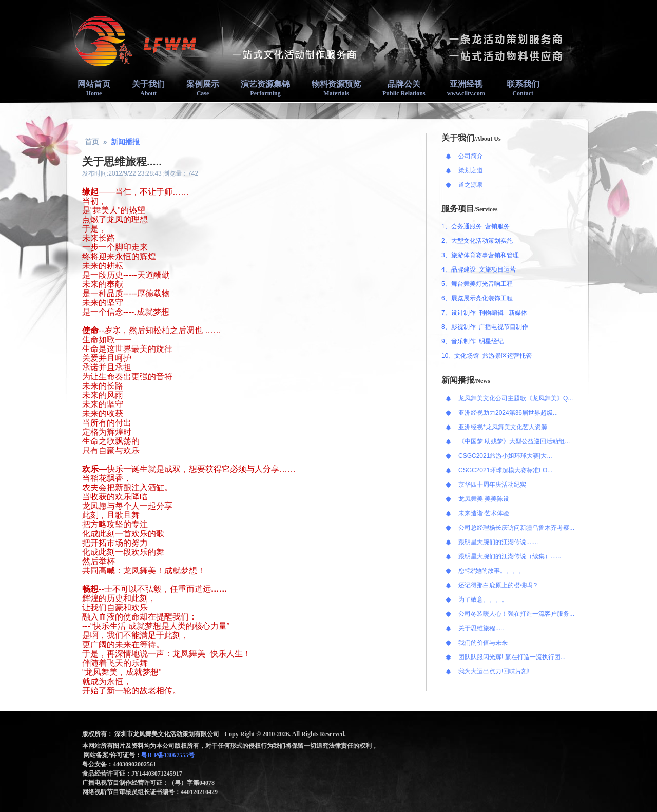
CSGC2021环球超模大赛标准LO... (505, 470)
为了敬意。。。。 (483, 600)
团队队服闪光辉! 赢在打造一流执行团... (512, 657)
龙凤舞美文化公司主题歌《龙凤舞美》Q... (516, 398)
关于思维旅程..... (481, 628)
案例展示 (203, 88)
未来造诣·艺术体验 (484, 513)
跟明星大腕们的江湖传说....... (498, 542)
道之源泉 (471, 185)
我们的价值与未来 (483, 643)
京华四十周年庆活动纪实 (492, 485)
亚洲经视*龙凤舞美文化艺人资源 (503, 427)
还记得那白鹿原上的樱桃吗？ (498, 585)
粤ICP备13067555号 (169, 755)
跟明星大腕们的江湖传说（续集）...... (510, 556)
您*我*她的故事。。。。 (491, 571)
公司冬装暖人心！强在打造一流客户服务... (516, 614)
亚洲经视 (466, 88)
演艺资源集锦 (265, 88)
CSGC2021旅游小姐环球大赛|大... (505, 456)
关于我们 (148, 88)
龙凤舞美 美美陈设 (484, 499)
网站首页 (94, 88)
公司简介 (471, 156)
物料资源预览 (336, 88)
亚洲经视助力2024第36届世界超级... (508, 413)
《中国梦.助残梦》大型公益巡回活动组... (514, 441)
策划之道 (471, 170)
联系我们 (523, 88)
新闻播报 (125, 142)
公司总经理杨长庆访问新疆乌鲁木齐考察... (516, 528)
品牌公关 (404, 88)
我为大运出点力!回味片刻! (494, 671)
